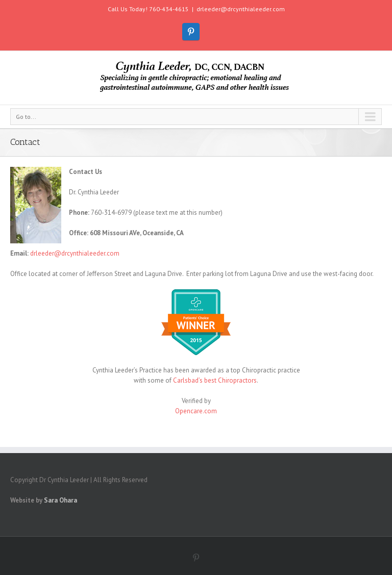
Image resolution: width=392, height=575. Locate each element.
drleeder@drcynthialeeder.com (241, 9)
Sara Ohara (60, 500)
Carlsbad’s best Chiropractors (215, 380)
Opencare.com (196, 411)
